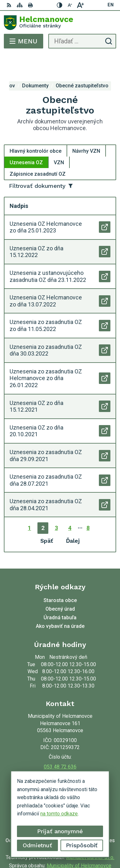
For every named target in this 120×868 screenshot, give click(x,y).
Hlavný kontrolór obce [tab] (36, 128)
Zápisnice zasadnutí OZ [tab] (38, 151)
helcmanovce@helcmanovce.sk (60, 751)
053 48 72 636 (60, 744)
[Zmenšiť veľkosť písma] (70, 5)
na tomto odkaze (59, 814)
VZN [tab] (59, 140)
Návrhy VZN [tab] (86, 128)
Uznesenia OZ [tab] (26, 140)
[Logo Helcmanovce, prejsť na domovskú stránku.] (60, 23)
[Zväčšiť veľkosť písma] (80, 5)
